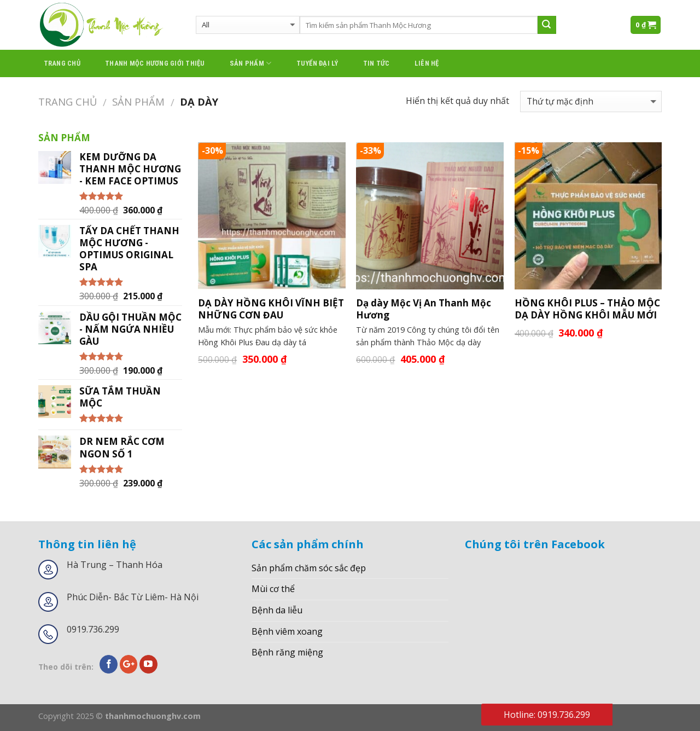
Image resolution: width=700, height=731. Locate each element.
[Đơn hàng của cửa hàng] (591, 101)
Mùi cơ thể (273, 589)
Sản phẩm (251, 63)
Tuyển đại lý (317, 63)
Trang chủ (62, 63)
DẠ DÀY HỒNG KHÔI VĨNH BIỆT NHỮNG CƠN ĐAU (271, 309)
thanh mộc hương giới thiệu (155, 63)
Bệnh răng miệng (287, 652)
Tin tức (377, 63)
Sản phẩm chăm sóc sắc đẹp (309, 568)
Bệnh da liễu (277, 610)
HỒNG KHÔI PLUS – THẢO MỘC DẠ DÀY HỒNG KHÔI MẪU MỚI (587, 309)
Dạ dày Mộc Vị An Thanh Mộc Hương (424, 309)
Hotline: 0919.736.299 (547, 715)
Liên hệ (427, 63)
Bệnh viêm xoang (287, 631)
